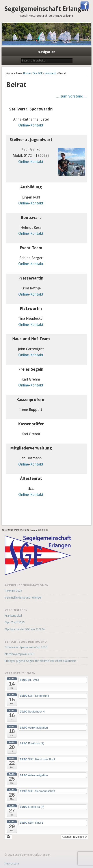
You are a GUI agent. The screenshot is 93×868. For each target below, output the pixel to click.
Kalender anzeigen (74, 837)
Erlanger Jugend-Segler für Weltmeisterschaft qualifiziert (41, 661)
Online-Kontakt (31, 125)
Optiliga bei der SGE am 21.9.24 (25, 629)
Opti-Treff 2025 (15, 622)
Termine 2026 (13, 591)
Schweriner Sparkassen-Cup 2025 (26, 647)
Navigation (46, 52)
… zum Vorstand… (71, 96)
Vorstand (50, 73)
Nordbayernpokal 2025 (20, 654)
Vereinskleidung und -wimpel (23, 598)
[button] (8, 837)
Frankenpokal (13, 616)
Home (27, 73)
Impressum (12, 863)
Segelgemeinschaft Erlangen (47, 9)
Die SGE (38, 73)
